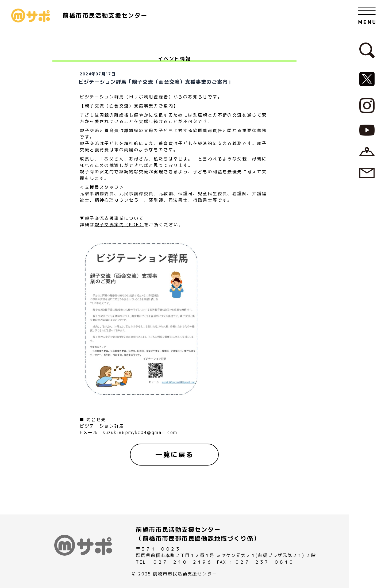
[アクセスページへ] (367, 151)
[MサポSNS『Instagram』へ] (367, 105)
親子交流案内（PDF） (119, 225)
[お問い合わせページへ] (367, 172)
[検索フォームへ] (367, 50)
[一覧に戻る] (174, 455)
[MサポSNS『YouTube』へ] (367, 130)
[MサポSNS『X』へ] (367, 79)
